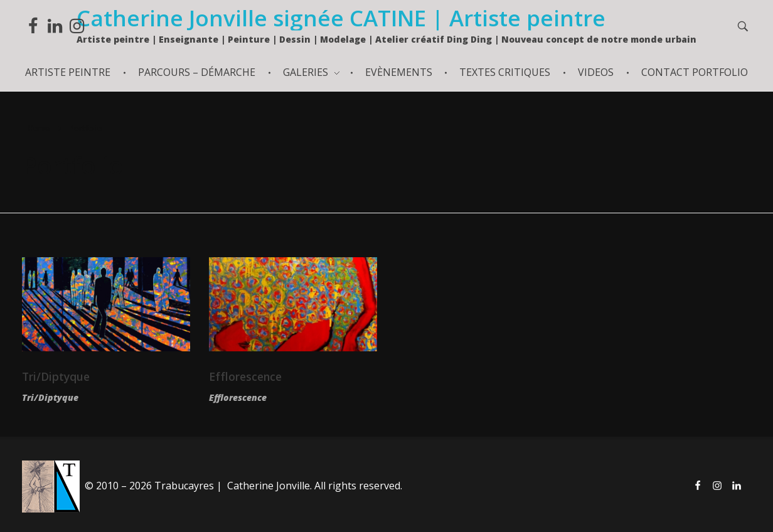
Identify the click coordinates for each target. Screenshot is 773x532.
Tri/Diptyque (56, 376)
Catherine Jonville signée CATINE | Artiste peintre (341, 18)
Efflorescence (245, 376)
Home (39, 128)
